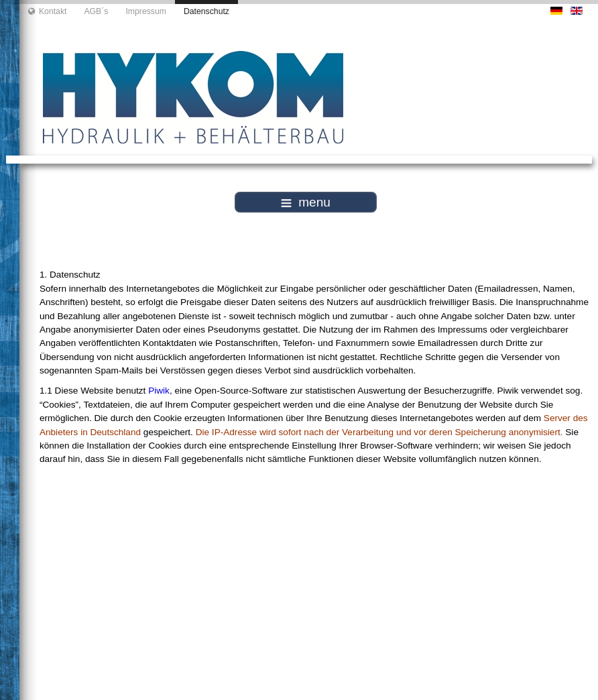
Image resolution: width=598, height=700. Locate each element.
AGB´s (96, 11)
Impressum (146, 11)
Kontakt (53, 11)
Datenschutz (206, 11)
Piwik (159, 391)
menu (306, 202)
